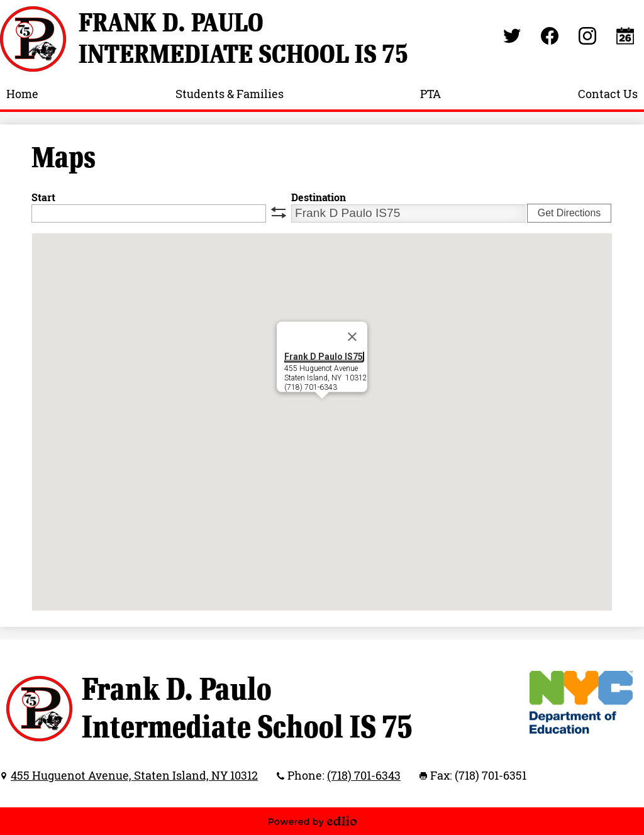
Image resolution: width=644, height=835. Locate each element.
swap (279, 213)
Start (43, 197)
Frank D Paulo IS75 (324, 356)
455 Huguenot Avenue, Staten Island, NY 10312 (134, 775)
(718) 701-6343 (364, 775)
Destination (319, 197)
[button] (322, 410)
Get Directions (569, 213)
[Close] (352, 336)
